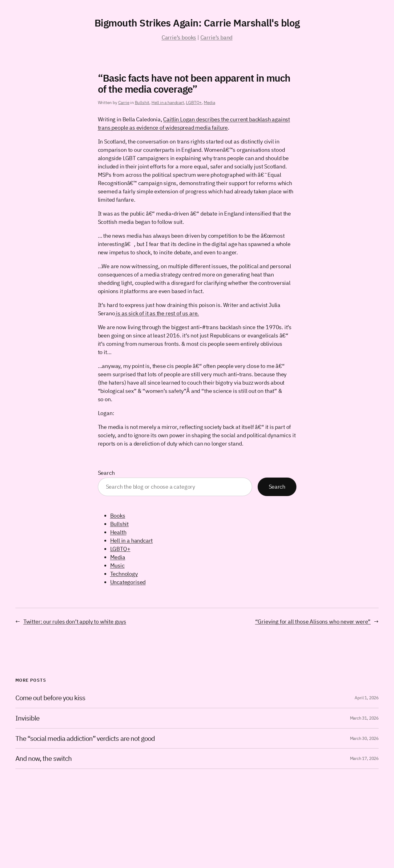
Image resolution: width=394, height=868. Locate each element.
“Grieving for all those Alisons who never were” (313, 622)
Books (118, 516)
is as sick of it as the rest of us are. (157, 313)
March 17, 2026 (364, 758)
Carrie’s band (217, 37)
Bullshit (142, 103)
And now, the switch (44, 759)
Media (209, 103)
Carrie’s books (179, 37)
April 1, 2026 (367, 698)
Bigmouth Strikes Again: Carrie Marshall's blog (197, 23)
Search (106, 473)
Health (118, 532)
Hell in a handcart (168, 103)
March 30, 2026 (364, 738)
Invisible (27, 718)
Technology (124, 574)
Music (117, 565)
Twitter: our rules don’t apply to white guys (75, 622)
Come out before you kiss (50, 698)
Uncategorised (128, 582)
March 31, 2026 (364, 718)
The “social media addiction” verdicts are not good (85, 739)
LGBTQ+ (194, 103)
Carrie (124, 103)
